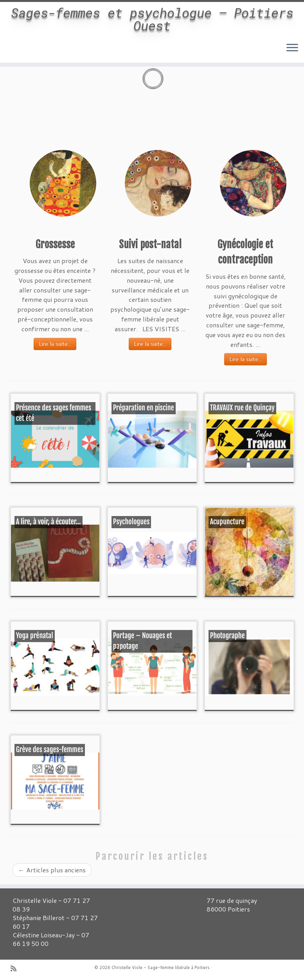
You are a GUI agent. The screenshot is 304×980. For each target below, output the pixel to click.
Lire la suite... (55, 344)
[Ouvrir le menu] (292, 60)
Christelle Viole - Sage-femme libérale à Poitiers (161, 967)
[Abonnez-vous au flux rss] (16, 968)
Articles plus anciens (52, 870)
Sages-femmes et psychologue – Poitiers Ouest (152, 25)
